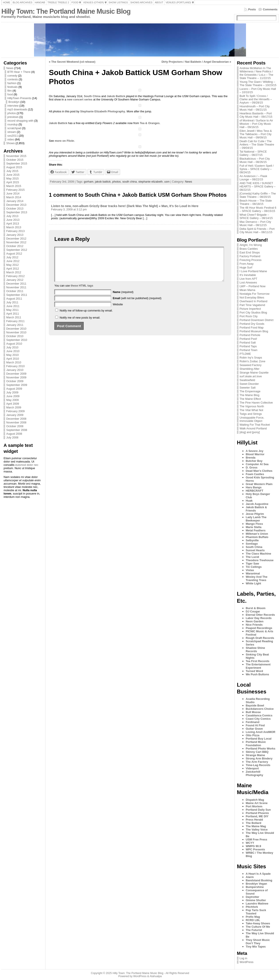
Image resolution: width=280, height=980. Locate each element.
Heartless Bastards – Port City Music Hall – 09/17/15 (256, 115)
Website (118, 311)
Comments (270, 9)
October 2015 (15, 160)
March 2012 (14, 272)
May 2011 (12, 310)
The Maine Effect (250, 399)
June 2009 (13, 396)
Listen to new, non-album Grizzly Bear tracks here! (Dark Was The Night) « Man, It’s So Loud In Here (125, 206)
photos (11, 113)
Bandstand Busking (259, 880)
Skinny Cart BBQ (257, 752)
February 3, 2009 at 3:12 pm (69, 209)
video (11, 139)
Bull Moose (253, 712)
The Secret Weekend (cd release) (73, 62)
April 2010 (13, 359)
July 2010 (12, 347)
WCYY (250, 843)
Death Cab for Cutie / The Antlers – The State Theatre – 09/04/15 (257, 144)
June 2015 (13, 175)
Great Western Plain (259, 484)
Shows (10, 143)
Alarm (250, 877)
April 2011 (13, 314)
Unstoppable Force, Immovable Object (252, 419)
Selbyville (252, 540)
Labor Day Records (259, 618)
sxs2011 (13, 136)
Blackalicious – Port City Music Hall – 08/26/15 (255, 160)
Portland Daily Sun (258, 810)
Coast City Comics (258, 719)
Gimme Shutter (256, 900)
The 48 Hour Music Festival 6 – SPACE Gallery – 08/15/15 (258, 209)
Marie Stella (254, 527)
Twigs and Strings (251, 414)
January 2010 (15, 370)
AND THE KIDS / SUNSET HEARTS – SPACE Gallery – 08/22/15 (258, 186)
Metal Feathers (256, 530)
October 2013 (15, 209)
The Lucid (252, 557)
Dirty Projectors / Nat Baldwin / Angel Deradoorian (195, 62)
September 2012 (17, 250)
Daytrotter (253, 897)
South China (92, 96)
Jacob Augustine (257, 504)
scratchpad (14, 128)
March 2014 (14, 197)
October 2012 (15, 246)
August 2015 (14, 167)
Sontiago (252, 544)
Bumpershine (255, 887)
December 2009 (16, 374)
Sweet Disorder (249, 384)
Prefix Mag (253, 917)
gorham (89, 182)
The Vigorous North (252, 406)
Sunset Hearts (255, 550)
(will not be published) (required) (137, 305)
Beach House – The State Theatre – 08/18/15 (256, 202)
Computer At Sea (257, 464)
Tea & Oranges (150, 123)
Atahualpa (156, 976)
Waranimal (253, 573)
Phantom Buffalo (257, 537)
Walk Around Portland (253, 428)
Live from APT (248, 279)
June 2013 (13, 220)
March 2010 (14, 362)
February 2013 (15, 231)
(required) (123, 299)
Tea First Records (258, 661)
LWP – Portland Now (253, 286)
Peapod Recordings (259, 628)
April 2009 (13, 404)
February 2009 (15, 411)
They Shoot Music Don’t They (258, 942)
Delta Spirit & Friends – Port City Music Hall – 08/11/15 (257, 230)
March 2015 (14, 186)
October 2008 (15, 426)
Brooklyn (14, 102)
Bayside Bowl (255, 705)
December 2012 (16, 239)
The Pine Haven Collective (256, 403)
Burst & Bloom (256, 608)
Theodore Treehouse (260, 560)
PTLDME (245, 354)
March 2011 (14, 317)
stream (12, 132)
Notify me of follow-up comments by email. (86, 317)
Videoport (252, 768)
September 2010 (17, 340)
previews (13, 117)
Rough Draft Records (260, 638)
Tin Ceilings (254, 567)
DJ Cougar (253, 611)
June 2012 (13, 261)
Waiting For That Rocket (255, 425)
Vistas (250, 570)
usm (167, 182)
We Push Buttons (257, 674)
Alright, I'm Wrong (251, 245)
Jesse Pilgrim (255, 514)
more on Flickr (64, 141)
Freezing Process (251, 260)
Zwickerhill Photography (254, 773)
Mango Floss (254, 524)
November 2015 (16, 156)
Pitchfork (252, 907)
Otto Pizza (253, 735)
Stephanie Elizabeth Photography (103, 111)
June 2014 (13, 194)
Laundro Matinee (257, 904)
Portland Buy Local (259, 739)
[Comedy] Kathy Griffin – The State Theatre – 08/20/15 (258, 195)
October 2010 (15, 336)
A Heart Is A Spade (258, 874)
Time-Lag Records (258, 765)
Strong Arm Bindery (259, 758)
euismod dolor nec (27, 465)
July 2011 (12, 302)
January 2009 (15, 415)
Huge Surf (246, 267)
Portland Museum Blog (254, 331)
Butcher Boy (254, 461)
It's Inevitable (248, 275)
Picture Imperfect (250, 309)
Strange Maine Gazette (254, 373)
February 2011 (15, 321)
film (9, 91)
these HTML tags (82, 292)
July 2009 (12, 392)
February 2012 (15, 276)
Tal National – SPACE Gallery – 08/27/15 (253, 153)
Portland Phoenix (257, 813)
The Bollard (254, 823)
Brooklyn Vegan (256, 884)
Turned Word (254, 671)
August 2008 (14, 434)
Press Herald (254, 820)
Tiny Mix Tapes (256, 947)
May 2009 (12, 400)
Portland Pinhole (250, 335)
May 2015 (12, 178)
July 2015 (12, 171)
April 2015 (13, 182)
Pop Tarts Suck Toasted (256, 912)
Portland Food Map (252, 328)
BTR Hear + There (19, 72)
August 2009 (14, 389)
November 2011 (16, 287)
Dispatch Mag (255, 800)
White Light (254, 583)
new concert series (80, 99)
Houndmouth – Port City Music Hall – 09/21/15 (255, 108)
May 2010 (12, 355)
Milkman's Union (257, 534)
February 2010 (15, 366)
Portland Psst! (248, 339)
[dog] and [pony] (250, 432)
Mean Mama (247, 290)
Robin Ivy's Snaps (251, 358)
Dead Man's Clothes (259, 471)
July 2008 (12, 437)
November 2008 (16, 422)
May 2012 (12, 265)
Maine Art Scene (257, 803)
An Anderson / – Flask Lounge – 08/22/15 (253, 178)
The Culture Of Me (258, 927)
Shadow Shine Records (255, 650)
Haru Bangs (254, 487)
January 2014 (15, 201)
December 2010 (16, 329)
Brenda (251, 458)
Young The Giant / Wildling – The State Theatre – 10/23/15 (258, 83)
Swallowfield (247, 380)
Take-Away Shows (258, 923)
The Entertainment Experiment (258, 666)
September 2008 (17, 430)
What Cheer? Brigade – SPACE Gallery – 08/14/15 (256, 216)
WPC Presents (255, 849)
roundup (12, 124)
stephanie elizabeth (150, 182)
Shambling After (250, 369)
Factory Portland (250, 256)
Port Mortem (254, 806)
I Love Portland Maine (253, 271)
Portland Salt (248, 343)
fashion (12, 83)
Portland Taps (248, 346)
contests (13, 79)
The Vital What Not (251, 410)
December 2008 (16, 419)
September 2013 (17, 212)
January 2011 (15, 325)
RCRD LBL (253, 920)
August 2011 (14, 299)
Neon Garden (255, 621)
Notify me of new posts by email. (80, 324)
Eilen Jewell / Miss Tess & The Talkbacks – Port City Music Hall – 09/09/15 (256, 134)
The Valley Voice (257, 830)
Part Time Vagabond (252, 305)
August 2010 (14, 344)
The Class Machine (258, 554)
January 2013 (15, 235)
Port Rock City (249, 316)
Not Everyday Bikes (252, 297)
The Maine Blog (250, 395)
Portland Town (249, 350)
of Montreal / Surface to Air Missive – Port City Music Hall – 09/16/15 (256, 124)
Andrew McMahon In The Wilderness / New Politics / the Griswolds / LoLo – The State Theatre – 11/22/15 (256, 73)
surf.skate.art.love (251, 376)
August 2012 (14, 254)
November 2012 (16, 242)
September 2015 (17, 163)
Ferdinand (253, 722)
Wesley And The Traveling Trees (257, 578)
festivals (12, 87)
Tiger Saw (252, 564)
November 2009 (16, 377)
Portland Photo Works (261, 749)
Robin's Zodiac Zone (253, 361)
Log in (243, 958)
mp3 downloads (17, 109)
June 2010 (13, 351)
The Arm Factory (257, 762)
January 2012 (15, 280)
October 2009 (15, 381)
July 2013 (12, 216)
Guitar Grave (254, 729)
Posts (252, 9)
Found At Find (255, 725)
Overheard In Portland (254, 301)
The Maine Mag (256, 826)
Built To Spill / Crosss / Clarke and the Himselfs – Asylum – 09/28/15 (256, 99)
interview (13, 106)
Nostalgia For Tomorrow (255, 294)
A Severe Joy (255, 451)
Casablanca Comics (259, 715)
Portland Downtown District (257, 320)
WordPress (247, 962)
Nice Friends (254, 625)
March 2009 (14, 407)
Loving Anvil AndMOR (261, 732)
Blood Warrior (255, 454)
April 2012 (13, 269)
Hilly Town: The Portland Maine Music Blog (66, 11)
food (10, 94)
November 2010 (16, 332)
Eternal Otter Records (260, 615)
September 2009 (17, 385)
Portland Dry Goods (252, 324)
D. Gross (252, 467)
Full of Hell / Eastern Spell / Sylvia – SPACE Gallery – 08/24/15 (257, 169)
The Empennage (250, 391)
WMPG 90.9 (254, 846)
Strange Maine (255, 755)
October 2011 (15, 291)
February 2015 (15, 190)
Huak (249, 501)
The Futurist (254, 930)
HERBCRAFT (255, 491)
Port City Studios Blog (253, 313)
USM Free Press (256, 839)
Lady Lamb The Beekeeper (256, 519)
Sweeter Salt (248, 388)
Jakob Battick (116, 96)
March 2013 (14, 227)
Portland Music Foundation (256, 744)
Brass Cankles (249, 249)
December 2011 (16, 284)
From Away (247, 264)
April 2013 (13, 224)
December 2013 (16, 205)
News (10, 68)
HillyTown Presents (19, 98)
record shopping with (20, 121)
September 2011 (17, 295)
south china (130, 182)
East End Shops (250, 252)
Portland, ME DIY (257, 816)
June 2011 (13, 306)
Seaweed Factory (251, 365)
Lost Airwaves (248, 282)
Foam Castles (255, 474)
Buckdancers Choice (260, 709)
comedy (12, 76)
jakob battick (103, 182)
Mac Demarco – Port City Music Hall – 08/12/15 (255, 223)
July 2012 (12, 257)
